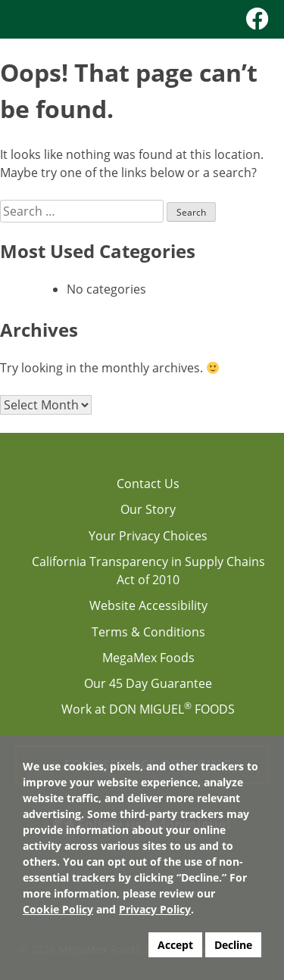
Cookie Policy (58, 909)
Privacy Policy (155, 909)
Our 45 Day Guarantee (148, 683)
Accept (175, 945)
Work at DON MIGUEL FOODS (148, 709)
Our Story (148, 509)
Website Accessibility (148, 605)
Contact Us (148, 484)
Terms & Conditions (148, 632)
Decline (233, 945)
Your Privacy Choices (148, 536)
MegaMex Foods (148, 658)
